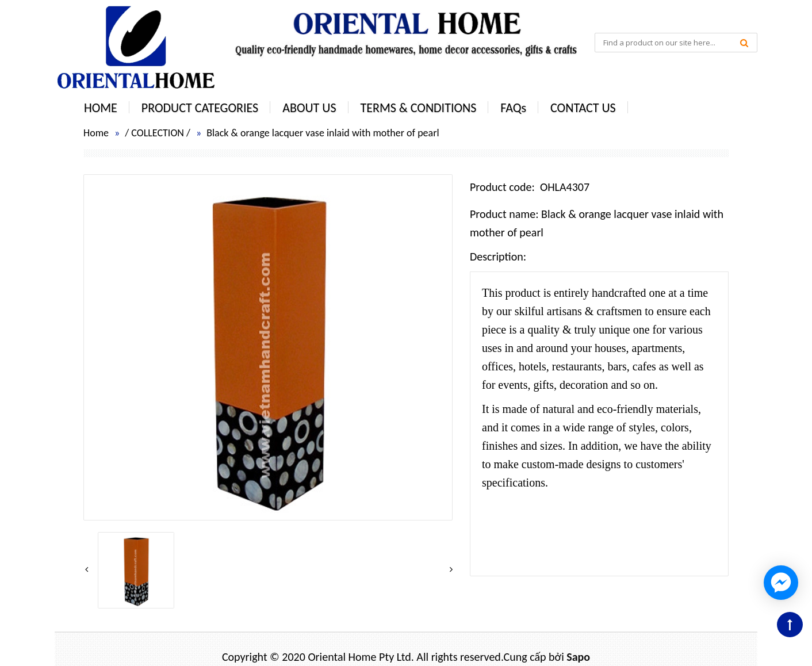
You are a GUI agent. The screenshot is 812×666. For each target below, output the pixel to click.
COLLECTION (158, 133)
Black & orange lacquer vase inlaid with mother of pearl (323, 133)
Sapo (578, 657)
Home (96, 133)
